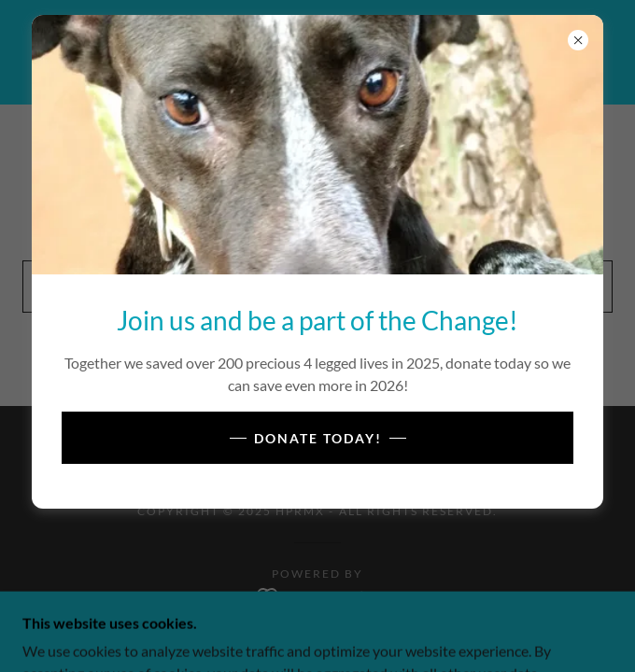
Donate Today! (318, 438)
